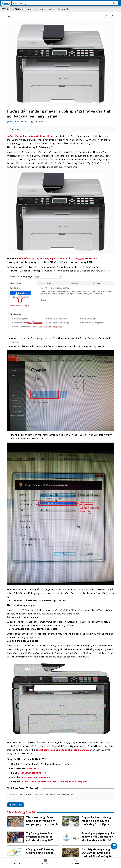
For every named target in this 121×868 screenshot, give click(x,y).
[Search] (114, 3)
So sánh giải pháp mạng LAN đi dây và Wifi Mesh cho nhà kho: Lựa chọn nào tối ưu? (98, 837)
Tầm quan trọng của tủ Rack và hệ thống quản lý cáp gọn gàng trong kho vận (42, 821)
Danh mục (45, 863)
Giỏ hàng (76, 863)
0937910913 (32, 768)
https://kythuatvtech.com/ (36, 777)
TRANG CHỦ (7, 9)
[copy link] (106, 16)
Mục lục (14, 129)
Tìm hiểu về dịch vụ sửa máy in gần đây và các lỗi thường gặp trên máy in (58, 258)
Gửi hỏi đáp (15, 805)
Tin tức (18, 9)
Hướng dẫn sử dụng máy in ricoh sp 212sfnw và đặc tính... (49, 9)
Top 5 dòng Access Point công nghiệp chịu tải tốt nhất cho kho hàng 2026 (40, 837)
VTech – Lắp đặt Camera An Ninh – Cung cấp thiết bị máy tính (54, 782)
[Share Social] (112, 16)
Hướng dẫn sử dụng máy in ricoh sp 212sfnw (31, 136)
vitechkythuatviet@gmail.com (32, 773)
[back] (9, 16)
